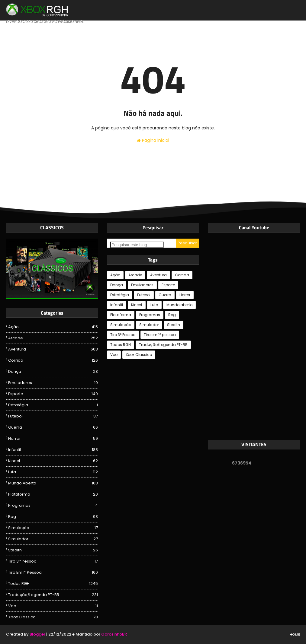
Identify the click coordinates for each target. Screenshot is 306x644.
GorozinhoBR (114, 634)
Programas (53, 506)
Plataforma (53, 494)
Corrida (53, 360)
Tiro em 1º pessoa (53, 573)
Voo (53, 606)
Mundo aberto (53, 483)
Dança (53, 372)
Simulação (53, 528)
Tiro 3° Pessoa (53, 561)
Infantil (53, 450)
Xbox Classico (53, 617)
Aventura (53, 349)
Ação (53, 327)
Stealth (53, 550)
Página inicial (153, 140)
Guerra (53, 427)
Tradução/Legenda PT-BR (53, 595)
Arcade (53, 338)
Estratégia (53, 405)
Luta (53, 472)
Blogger (37, 634)
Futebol (53, 416)
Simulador (53, 539)
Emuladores (53, 383)
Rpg (53, 517)
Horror (53, 439)
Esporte (53, 394)
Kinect (53, 461)
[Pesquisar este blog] (137, 245)
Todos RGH (53, 584)
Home (295, 634)
